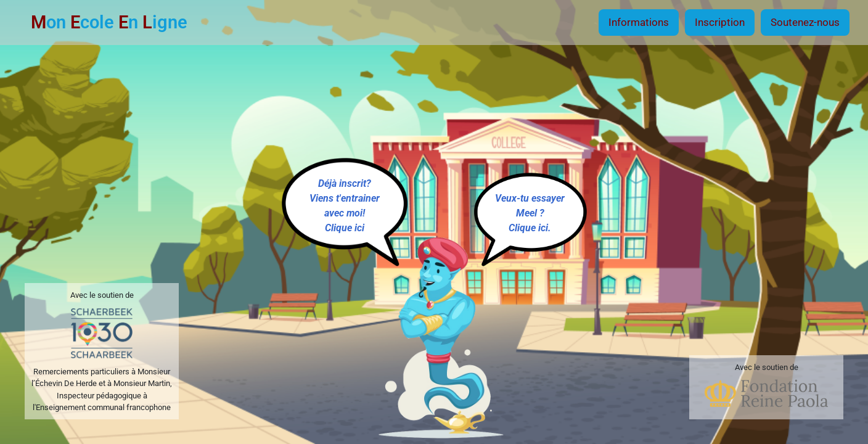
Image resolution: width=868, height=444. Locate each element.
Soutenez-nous (805, 22)
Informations (639, 22)
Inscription (720, 22)
